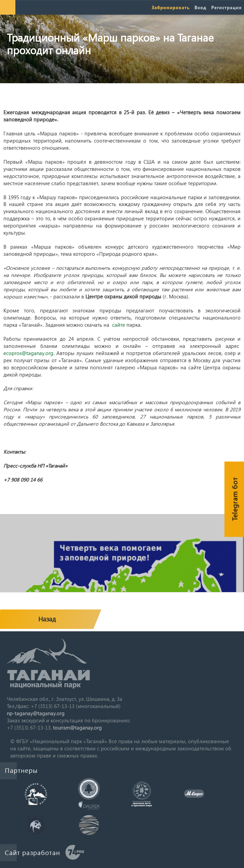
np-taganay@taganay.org (36, 713)
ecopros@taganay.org (28, 353)
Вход (200, 7)
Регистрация (226, 7)
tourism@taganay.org (77, 727)
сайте (119, 325)
